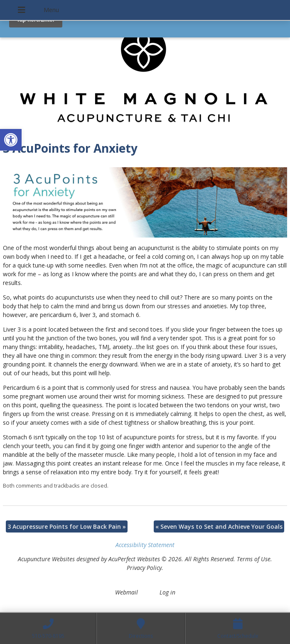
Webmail (127, 592)
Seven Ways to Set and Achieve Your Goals (219, 526)
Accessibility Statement (145, 545)
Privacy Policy (144, 568)
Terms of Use (254, 559)
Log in (167, 592)
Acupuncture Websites (46, 559)
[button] (11, 140)
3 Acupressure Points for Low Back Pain (67, 526)
